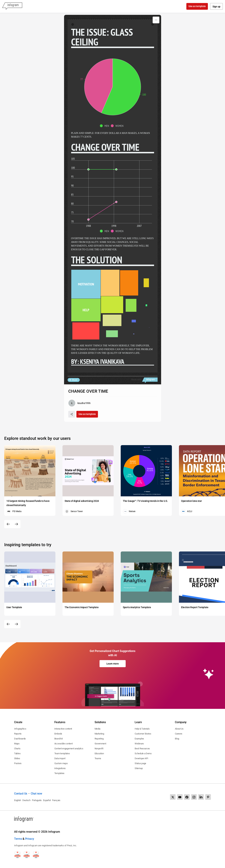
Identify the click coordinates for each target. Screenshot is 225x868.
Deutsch (26, 800)
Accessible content (64, 744)
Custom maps (61, 763)
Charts (17, 749)
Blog (177, 739)
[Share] (72, 414)
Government (100, 744)
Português (37, 800)
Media (98, 729)
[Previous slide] (8, 524)
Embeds (58, 734)
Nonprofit (99, 749)
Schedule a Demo (143, 753)
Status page (140, 763)
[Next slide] (16, 524)
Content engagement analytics (69, 749)
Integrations (60, 768)
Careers (179, 734)
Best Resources (142, 749)
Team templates (62, 753)
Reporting (99, 739)
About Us (179, 729)
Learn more (113, 664)
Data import (60, 758)
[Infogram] (12, 6)
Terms (18, 839)
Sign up (216, 7)
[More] (156, 20)
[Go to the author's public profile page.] (79, 403)
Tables (17, 753)
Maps (17, 744)
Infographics (20, 729)
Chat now (36, 794)
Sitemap (139, 768)
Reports (18, 734)
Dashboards (20, 739)
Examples (139, 739)
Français (56, 800)
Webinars (139, 744)
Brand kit (59, 739)
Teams (98, 758)
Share (75, 380)
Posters (18, 763)
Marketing (99, 734)
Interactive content (63, 729)
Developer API (141, 758)
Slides (17, 758)
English (18, 800)
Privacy (30, 839)
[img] (121, 87)
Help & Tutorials (142, 729)
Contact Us (21, 794)
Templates (59, 773)
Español (47, 800)
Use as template (197, 6)
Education (99, 753)
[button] (105, 126)
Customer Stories (143, 734)
